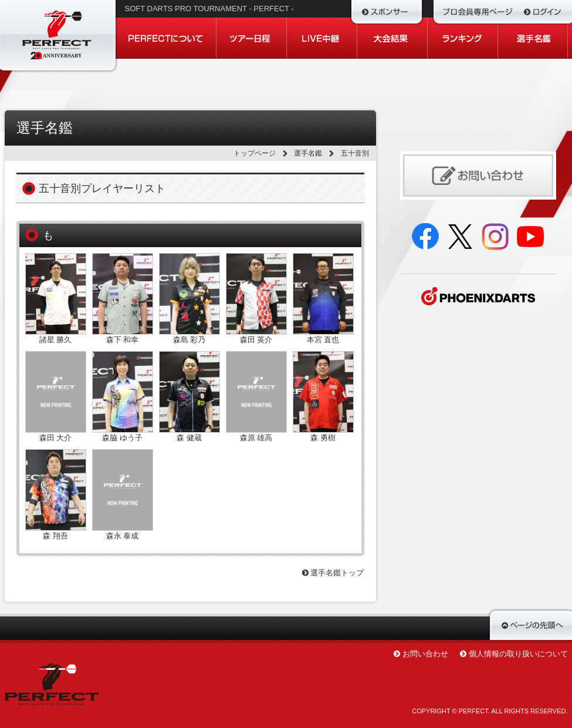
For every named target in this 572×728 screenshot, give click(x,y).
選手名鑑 (308, 153)
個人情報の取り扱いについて (518, 654)
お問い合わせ (425, 654)
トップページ (255, 153)
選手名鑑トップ (333, 573)
